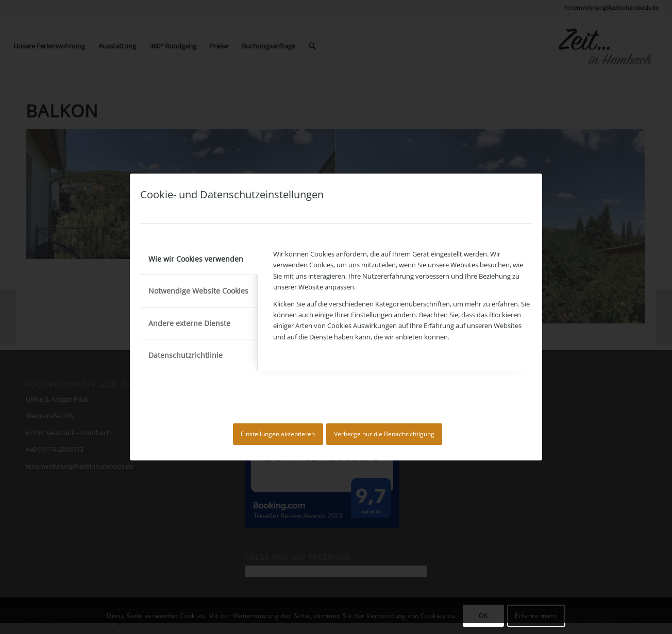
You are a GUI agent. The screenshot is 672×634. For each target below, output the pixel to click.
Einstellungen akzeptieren (278, 434)
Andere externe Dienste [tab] (189, 323)
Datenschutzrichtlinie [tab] (186, 355)
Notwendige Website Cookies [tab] (198, 291)
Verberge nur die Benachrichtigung (384, 434)
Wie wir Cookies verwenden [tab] (196, 259)
